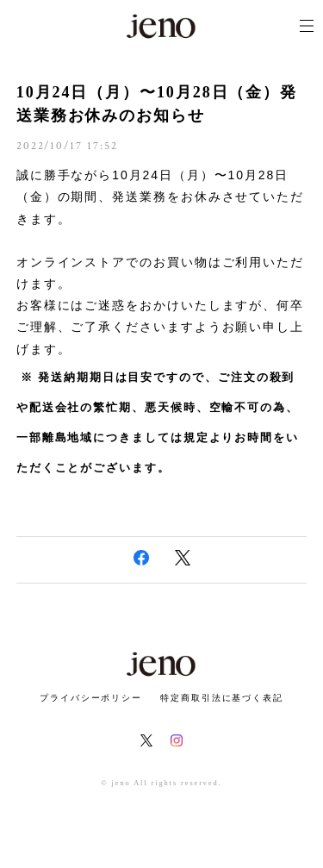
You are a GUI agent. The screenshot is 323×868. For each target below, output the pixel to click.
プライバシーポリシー (91, 698)
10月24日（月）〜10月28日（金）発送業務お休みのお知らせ (157, 104)
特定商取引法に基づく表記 (222, 698)
